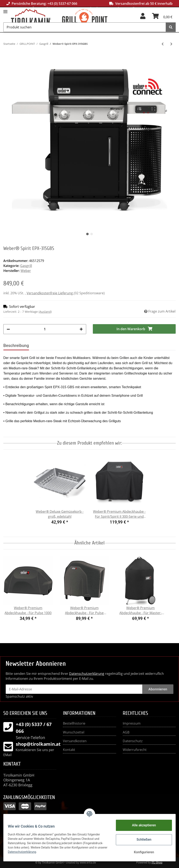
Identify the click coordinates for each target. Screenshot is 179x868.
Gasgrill (26, 266)
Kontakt (69, 750)
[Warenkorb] (162, 17)
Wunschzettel (74, 732)
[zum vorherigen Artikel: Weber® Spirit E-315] (163, 44)
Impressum (132, 723)
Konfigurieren (142, 852)
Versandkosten (75, 741)
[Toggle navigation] (5, 10)
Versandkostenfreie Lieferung (50, 293)
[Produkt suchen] (85, 27)
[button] (143, 17)
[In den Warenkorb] (134, 329)
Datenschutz (133, 741)
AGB (126, 732)
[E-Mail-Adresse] (74, 689)
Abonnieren (158, 689)
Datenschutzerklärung (87, 674)
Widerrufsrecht (135, 750)
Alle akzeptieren (142, 825)
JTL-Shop (157, 862)
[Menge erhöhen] (81, 329)
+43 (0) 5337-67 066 (62, 4)
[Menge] (45, 329)
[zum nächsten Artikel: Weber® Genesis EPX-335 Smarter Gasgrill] (171, 44)
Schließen (142, 840)
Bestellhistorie (74, 723)
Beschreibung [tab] (16, 346)
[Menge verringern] (8, 329)
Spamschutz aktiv (19, 696)
